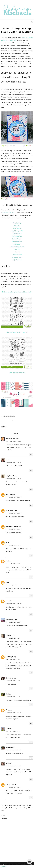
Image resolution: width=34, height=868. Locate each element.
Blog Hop (9, 420)
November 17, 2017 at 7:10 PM (13, 564)
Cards (15, 420)
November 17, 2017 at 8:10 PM (13, 585)
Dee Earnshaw (10, 494)
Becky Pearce (17, 233)
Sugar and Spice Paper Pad (17, 373)
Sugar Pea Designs (24, 420)
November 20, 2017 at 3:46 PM (13, 731)
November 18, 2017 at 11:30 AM (13, 604)
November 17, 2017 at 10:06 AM (13, 497)
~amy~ (8, 460)
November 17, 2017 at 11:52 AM (13, 529)
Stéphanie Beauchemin (17, 247)
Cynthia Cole (10, 747)
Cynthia (8, 694)
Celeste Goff (10, 635)
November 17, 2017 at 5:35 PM (13, 545)
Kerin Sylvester (17, 239)
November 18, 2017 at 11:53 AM (13, 622)
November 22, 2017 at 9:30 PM (13, 766)
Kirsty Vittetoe (11, 678)
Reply (31, 455)
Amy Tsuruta (17, 228)
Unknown (9, 710)
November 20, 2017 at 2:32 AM (13, 713)
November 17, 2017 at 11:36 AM (13, 513)
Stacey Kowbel (11, 784)
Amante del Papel (12, 510)
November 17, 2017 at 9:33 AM (13, 463)
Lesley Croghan (17, 241)
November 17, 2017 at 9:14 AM (13, 441)
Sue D (8, 582)
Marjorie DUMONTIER (13, 526)
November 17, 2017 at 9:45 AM (13, 479)
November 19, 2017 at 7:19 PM (13, 697)
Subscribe (3, 867)
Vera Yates (17, 249)
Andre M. (9, 728)
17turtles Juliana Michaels (12, 864)
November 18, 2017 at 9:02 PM (13, 681)
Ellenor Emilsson (17, 255)
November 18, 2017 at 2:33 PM (13, 638)
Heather (8, 763)
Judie (7, 542)
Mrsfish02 (9, 561)
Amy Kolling (17, 223)
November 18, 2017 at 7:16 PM (13, 659)
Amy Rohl (17, 226)
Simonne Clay (17, 244)
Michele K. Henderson (13, 438)
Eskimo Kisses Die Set (25, 292)
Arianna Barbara (11, 619)
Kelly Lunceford (17, 236)
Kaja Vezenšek (17, 260)
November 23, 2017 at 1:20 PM (13, 787)
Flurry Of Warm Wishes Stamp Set (17, 332)
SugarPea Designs (8, 212)
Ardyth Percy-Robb (17, 231)
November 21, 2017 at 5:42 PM (13, 750)
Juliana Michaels (17, 257)
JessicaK (9, 601)
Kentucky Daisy (11, 657)
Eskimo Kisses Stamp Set (10, 292)
